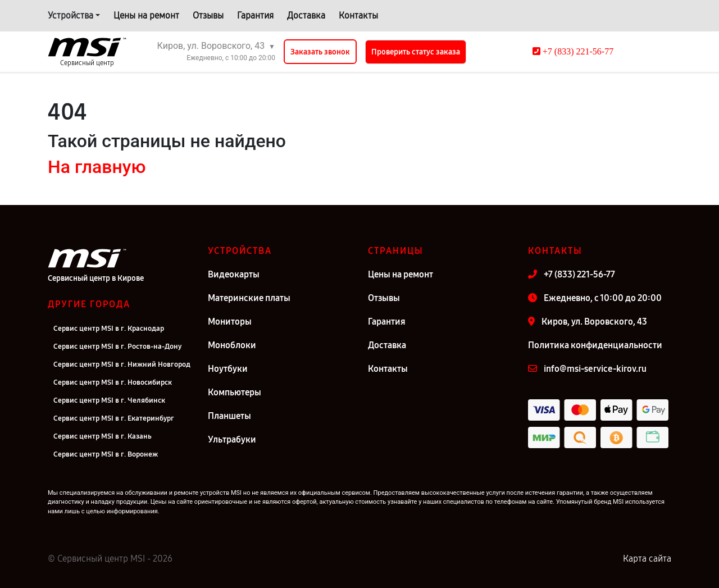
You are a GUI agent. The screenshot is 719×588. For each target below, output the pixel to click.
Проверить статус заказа (416, 52)
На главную (97, 167)
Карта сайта (647, 559)
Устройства (70, 15)
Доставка (306, 15)
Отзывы (208, 15)
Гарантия (255, 15)
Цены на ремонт (146, 15)
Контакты (358, 15)
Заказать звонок (320, 52)
